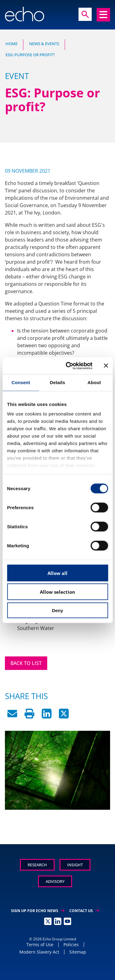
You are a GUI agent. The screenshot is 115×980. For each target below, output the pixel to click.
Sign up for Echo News (38, 911)
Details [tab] (58, 382)
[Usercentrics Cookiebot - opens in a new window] (69, 366)
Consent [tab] (21, 382)
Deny (57, 610)
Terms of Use (40, 945)
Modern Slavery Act (39, 952)
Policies (71, 945)
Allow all (57, 573)
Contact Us (84, 911)
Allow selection (57, 592)
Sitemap (78, 952)
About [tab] (94, 382)
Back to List (26, 663)
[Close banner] (106, 366)
